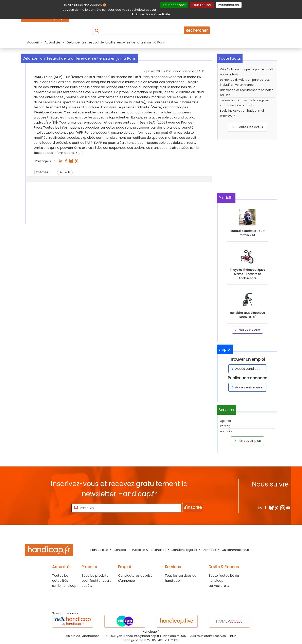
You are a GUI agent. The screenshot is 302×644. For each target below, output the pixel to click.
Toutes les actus (247, 127)
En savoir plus (247, 441)
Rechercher (197, 30)
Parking (225, 426)
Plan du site (99, 550)
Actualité (65, 172)
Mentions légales (184, 550)
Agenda (226, 421)
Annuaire (226, 431)
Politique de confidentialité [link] (151, 14)
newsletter (99, 494)
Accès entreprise (246, 387)
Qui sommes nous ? (236, 550)
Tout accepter (174, 5)
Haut (232, 636)
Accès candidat (245, 369)
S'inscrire (193, 507)
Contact (120, 550)
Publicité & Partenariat (149, 550)
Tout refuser (202, 5)
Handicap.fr (170, 636)
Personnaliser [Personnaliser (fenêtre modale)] (229, 5)
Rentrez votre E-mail (54, 508)
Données (209, 550)
